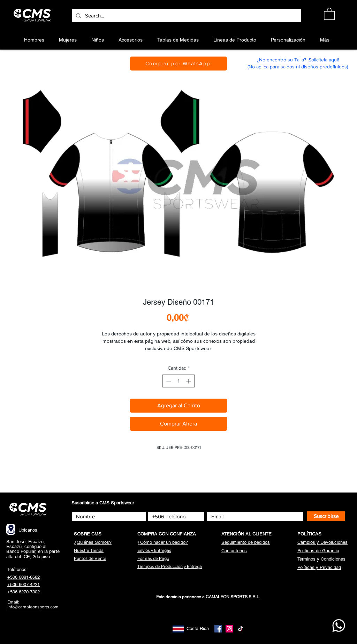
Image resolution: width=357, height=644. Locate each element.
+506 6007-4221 (24, 584)
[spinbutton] (178, 381)
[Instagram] (229, 629)
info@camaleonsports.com (33, 607)
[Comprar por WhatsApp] (178, 64)
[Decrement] (168, 381)
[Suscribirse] (326, 516)
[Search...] (186, 16)
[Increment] (189, 381)
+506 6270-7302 (24, 592)
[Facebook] (218, 629)
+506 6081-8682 (24, 577)
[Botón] (33, 15)
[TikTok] (241, 629)
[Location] (11, 529)
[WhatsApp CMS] (339, 626)
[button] (329, 13)
